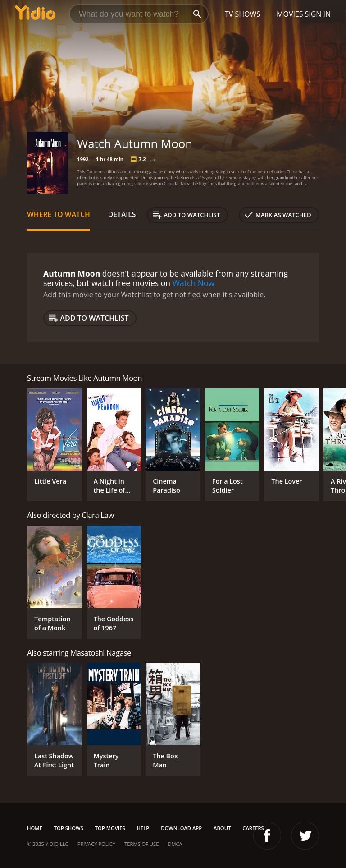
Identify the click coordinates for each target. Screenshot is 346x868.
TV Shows (243, 14)
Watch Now (194, 283)
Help (143, 828)
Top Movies (110, 828)
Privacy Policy (96, 844)
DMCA (175, 844)
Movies (290, 14)
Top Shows (69, 828)
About (222, 828)
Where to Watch (59, 214)
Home (35, 828)
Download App (181, 828)
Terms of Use (141, 844)
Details (122, 214)
